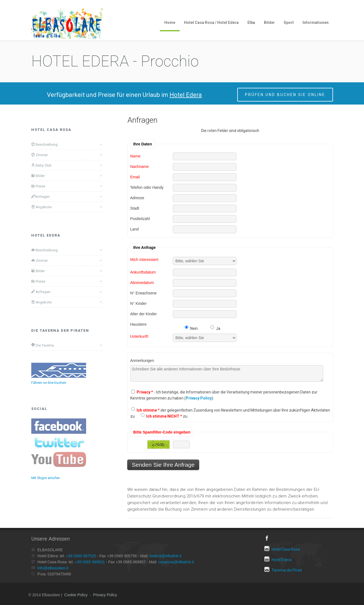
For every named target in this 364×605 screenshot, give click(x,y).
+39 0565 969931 (90, 562)
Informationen (316, 22)
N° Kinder (139, 303)
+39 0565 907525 (81, 556)
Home (170, 22)
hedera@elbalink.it (165, 556)
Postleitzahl (140, 219)
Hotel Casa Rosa (282, 549)
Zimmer (39, 155)
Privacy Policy (105, 595)
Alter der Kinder (144, 314)
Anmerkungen (142, 360)
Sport (289, 22)
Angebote (41, 207)
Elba (251, 22)
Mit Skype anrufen (46, 478)
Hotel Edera (278, 559)
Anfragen (40, 196)
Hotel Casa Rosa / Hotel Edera (211, 22)
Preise (38, 186)
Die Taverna (43, 345)
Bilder (269, 22)
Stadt (135, 208)
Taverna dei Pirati (283, 569)
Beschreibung (44, 144)
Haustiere (139, 324)
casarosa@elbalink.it (176, 562)
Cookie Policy (76, 595)
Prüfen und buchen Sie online (285, 95)
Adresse (137, 198)
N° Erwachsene (144, 293)
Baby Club (41, 165)
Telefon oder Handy (147, 187)
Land (135, 229)
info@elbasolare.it (53, 568)
